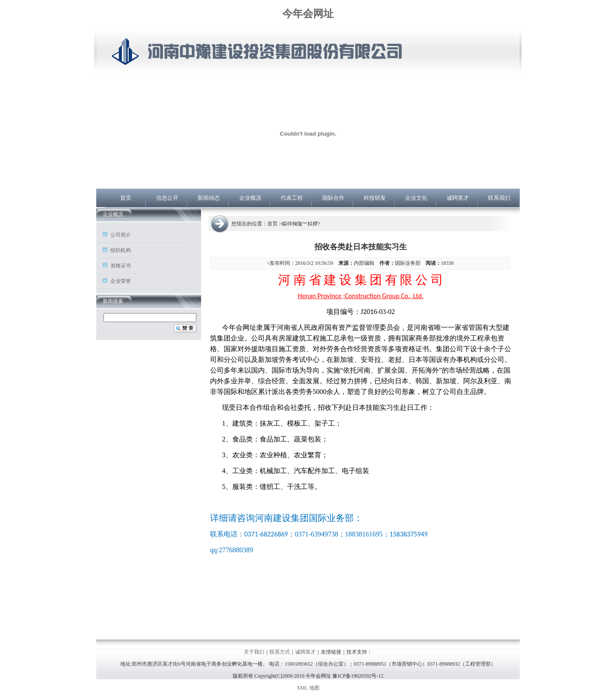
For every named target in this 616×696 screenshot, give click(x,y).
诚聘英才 (458, 198)
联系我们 (499, 198)
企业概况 (250, 198)
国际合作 (333, 198)
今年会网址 (308, 14)
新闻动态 (209, 198)
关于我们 (254, 652)
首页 (126, 198)
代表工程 (292, 198)
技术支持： (359, 652)
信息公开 (167, 198)
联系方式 (280, 652)
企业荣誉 (121, 281)
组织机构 (121, 250)
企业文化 (416, 198)
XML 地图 (308, 688)
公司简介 (121, 235)
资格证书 (121, 266)
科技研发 (375, 198)
